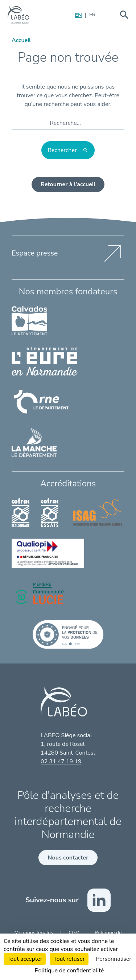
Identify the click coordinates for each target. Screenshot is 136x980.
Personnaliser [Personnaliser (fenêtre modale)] (114, 959)
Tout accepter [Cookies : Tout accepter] (25, 959)
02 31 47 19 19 (61, 761)
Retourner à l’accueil (68, 184)
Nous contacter (68, 858)
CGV (74, 933)
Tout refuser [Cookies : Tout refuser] (69, 959)
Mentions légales (34, 933)
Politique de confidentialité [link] (69, 971)
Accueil (21, 40)
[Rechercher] (68, 150)
